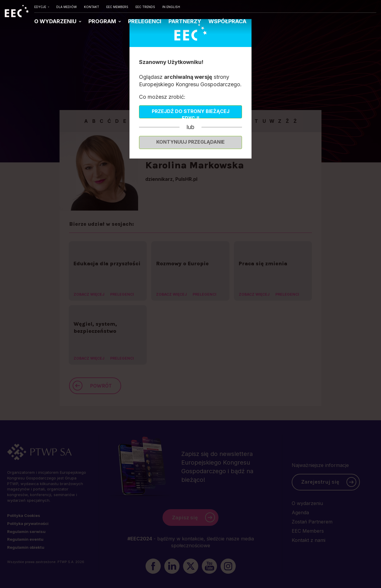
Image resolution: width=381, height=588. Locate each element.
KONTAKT (92, 7)
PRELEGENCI (145, 21)
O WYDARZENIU (56, 21)
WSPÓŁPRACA (227, 21)
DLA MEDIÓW (67, 7)
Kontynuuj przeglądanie (190, 142)
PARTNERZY (185, 21)
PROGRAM (103, 21)
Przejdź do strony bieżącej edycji (191, 113)
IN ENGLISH (171, 7)
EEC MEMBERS (117, 7)
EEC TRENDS (145, 7)
